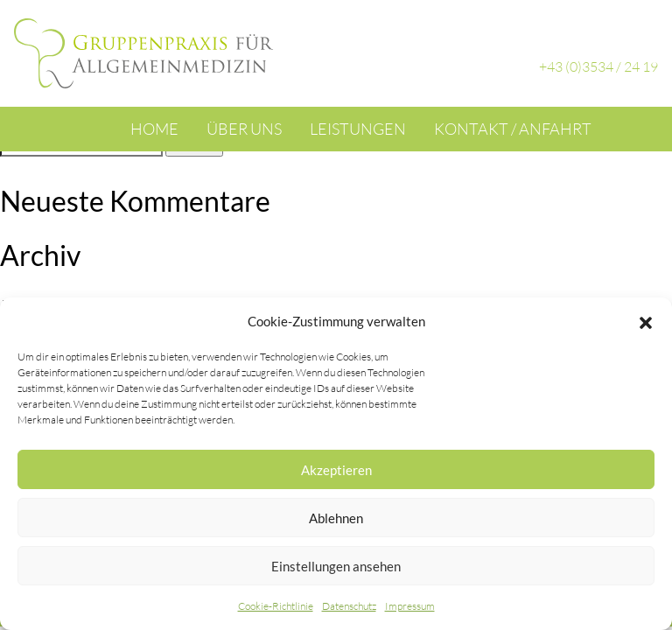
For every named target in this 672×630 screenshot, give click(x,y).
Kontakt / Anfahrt (513, 129)
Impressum (410, 606)
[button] (646, 321)
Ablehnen (336, 518)
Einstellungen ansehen (336, 566)
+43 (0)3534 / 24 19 (598, 66)
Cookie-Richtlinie (276, 606)
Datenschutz (349, 606)
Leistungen (358, 129)
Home (154, 129)
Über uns (244, 129)
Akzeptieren (336, 470)
